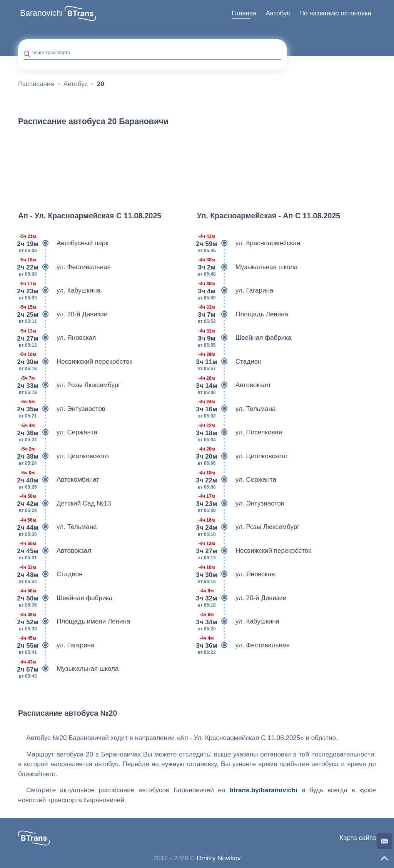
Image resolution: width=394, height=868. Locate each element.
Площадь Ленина (243, 314)
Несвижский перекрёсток (75, 362)
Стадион (50, 574)
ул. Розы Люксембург (69, 385)
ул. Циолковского (63, 456)
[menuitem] (244, 13)
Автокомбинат (59, 480)
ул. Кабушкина (59, 291)
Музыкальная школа (68, 669)
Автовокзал (55, 551)
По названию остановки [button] (335, 13)
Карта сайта (358, 838)
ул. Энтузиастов (62, 409)
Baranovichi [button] (41, 13)
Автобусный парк (63, 243)
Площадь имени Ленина (74, 622)
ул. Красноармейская (249, 243)
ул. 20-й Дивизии (63, 314)
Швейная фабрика (65, 598)
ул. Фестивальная (64, 267)
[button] (80, 13)
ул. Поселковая (240, 432)
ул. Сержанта (58, 432)
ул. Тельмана (58, 527)
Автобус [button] (278, 13)
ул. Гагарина (56, 645)
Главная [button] (244, 13)
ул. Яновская (57, 338)
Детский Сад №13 (64, 504)
